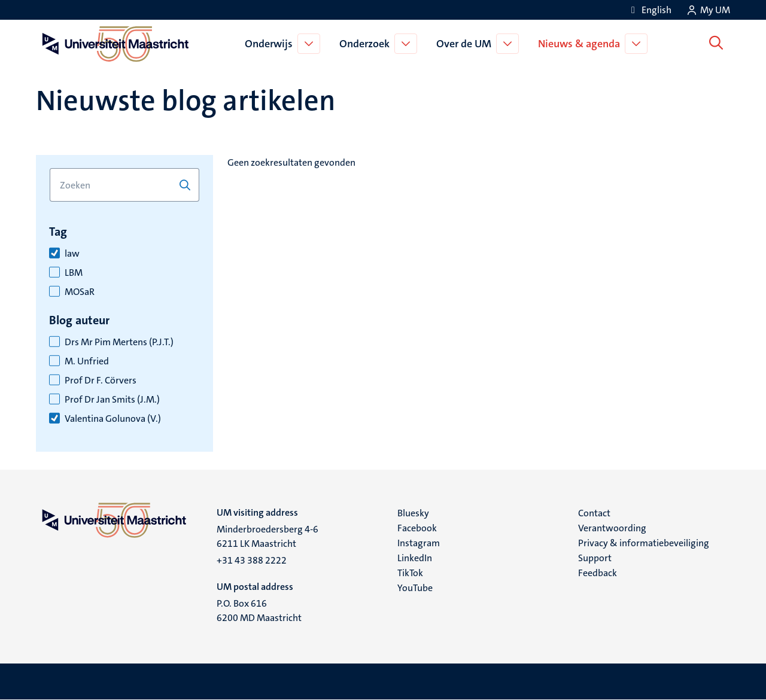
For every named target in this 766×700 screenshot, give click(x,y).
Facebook (417, 528)
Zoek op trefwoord (49, 168)
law (72, 254)
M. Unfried (87, 361)
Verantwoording (612, 528)
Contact (594, 513)
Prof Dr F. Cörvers (101, 381)
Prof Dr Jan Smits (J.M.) (112, 400)
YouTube (415, 588)
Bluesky (413, 513)
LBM (74, 273)
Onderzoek (367, 44)
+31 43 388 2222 (252, 560)
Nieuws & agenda (581, 44)
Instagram (419, 543)
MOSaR (80, 292)
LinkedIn (415, 558)
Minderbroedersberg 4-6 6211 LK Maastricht (268, 536)
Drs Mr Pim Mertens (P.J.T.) (119, 342)
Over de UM (466, 44)
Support (595, 558)
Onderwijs (271, 44)
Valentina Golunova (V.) (113, 419)
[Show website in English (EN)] (649, 10)
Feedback (598, 573)
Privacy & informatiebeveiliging (644, 543)
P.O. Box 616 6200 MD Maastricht (259, 611)
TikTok (410, 573)
